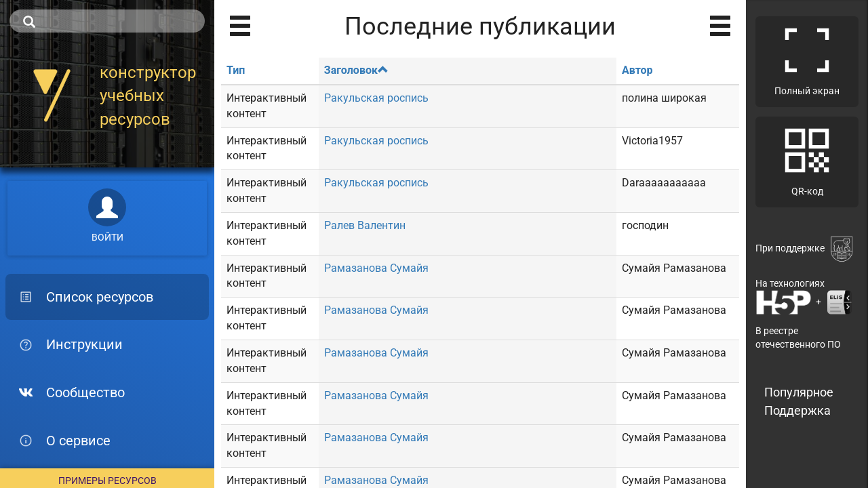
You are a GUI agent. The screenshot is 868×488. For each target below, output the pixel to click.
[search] (107, 21)
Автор (637, 70)
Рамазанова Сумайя (376, 268)
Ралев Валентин (365, 225)
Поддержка (797, 410)
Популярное (799, 392)
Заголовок (356, 70)
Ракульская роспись (376, 98)
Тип (236, 70)
